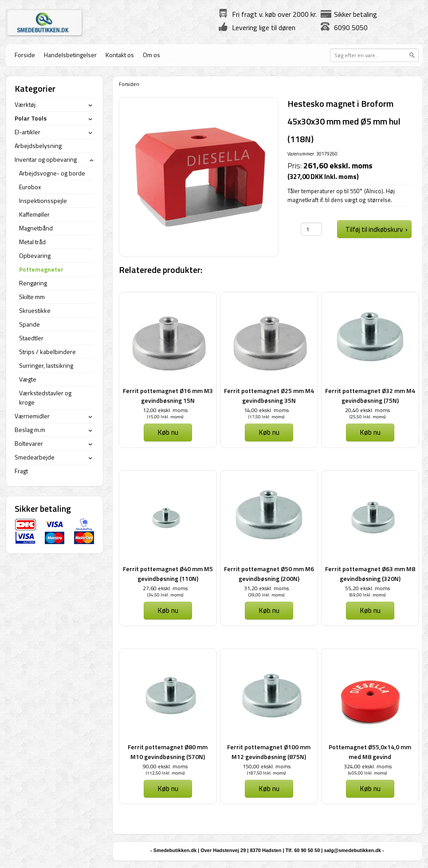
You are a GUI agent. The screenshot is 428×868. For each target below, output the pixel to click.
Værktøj (25, 104)
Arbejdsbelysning (38, 146)
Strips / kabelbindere (47, 352)
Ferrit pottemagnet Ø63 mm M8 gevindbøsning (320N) (370, 574)
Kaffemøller (34, 214)
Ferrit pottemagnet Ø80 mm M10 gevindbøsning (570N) (168, 752)
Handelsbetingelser (70, 55)
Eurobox (30, 187)
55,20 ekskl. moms (367, 588)
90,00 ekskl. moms (165, 766)
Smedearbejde (35, 457)
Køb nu (168, 432)
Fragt (21, 471)
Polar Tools (31, 118)
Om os (151, 55)
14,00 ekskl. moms (266, 410)
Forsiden (129, 84)
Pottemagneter (41, 269)
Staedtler (31, 338)
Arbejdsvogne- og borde (52, 173)
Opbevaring (35, 255)
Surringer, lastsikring (46, 365)
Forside (25, 55)
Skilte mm (32, 297)
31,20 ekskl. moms (266, 588)
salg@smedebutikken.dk (352, 850)
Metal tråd (32, 242)
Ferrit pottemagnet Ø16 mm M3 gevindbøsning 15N (168, 395)
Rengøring (33, 283)
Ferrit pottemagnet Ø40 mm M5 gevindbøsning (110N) (168, 574)
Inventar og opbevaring (46, 159)
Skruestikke (35, 310)
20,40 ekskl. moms (367, 410)
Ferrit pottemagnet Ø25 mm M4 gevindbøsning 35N (269, 395)
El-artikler (27, 132)
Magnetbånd (36, 228)
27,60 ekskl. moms (165, 588)
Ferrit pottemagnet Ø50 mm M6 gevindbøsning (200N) (269, 574)
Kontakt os (120, 55)
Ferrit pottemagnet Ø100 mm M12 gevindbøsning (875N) (269, 752)
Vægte (28, 379)
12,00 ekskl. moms (165, 410)
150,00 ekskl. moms (267, 766)
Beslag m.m (30, 430)
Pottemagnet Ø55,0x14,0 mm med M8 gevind (370, 752)
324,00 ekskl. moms (368, 766)
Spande (29, 324)
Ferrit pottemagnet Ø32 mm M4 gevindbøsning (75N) (370, 395)
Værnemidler (32, 416)
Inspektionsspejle (43, 200)
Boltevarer (29, 443)
